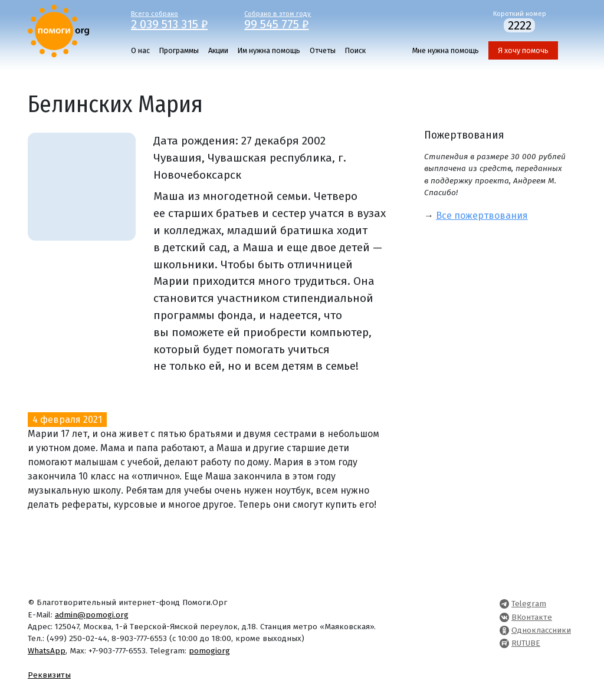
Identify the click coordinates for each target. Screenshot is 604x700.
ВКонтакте (532, 617)
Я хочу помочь (523, 50)
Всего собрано (179, 19)
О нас (140, 50)
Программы (179, 50)
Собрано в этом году (292, 19)
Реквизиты (49, 675)
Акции (218, 50)
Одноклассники (541, 630)
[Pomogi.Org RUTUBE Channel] (504, 643)
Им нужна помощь (269, 50)
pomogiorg (209, 651)
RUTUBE (526, 643)
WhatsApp (47, 651)
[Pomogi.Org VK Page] (504, 617)
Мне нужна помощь (446, 50)
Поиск (355, 50)
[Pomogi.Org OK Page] (504, 630)
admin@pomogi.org (92, 615)
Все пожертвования (482, 216)
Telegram (529, 604)
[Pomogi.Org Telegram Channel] (504, 604)
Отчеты (323, 50)
